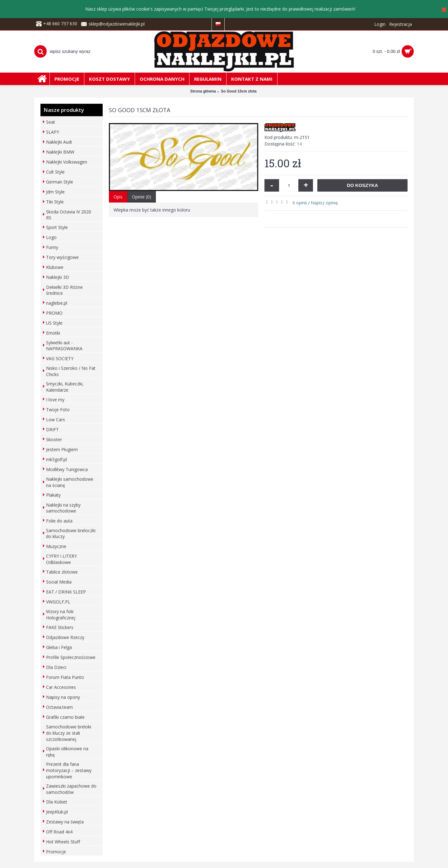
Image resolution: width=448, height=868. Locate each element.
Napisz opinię (324, 203)
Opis (118, 197)
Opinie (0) (142, 197)
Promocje (56, 852)
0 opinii (300, 203)
